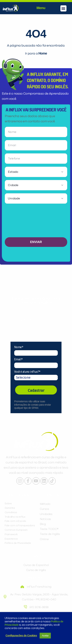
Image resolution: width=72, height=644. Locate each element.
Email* (18, 359)
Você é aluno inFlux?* (27, 372)
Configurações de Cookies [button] (21, 635)
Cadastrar (36, 390)
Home (43, 53)
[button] (63, 8)
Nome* (19, 347)
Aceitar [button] (45, 636)
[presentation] (36, 222)
